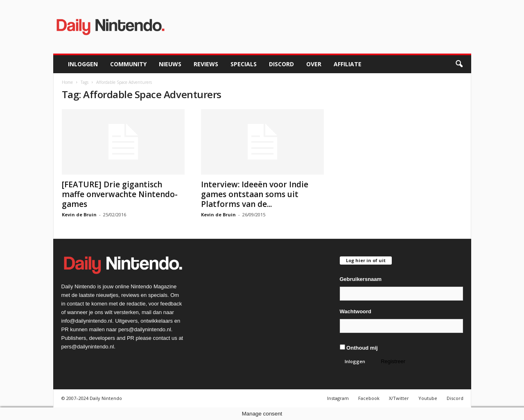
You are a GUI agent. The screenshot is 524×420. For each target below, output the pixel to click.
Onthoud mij (359, 348)
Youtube (428, 398)
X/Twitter (399, 398)
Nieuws (170, 64)
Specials (244, 64)
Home (67, 82)
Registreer (393, 361)
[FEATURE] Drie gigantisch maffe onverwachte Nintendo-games (120, 194)
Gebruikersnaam (361, 279)
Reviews (206, 64)
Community (128, 64)
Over (314, 64)
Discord (281, 64)
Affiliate (348, 64)
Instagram (338, 398)
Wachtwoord (356, 311)
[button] (459, 64)
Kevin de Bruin (79, 214)
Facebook (369, 398)
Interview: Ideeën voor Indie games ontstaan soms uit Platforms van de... (255, 194)
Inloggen (83, 64)
